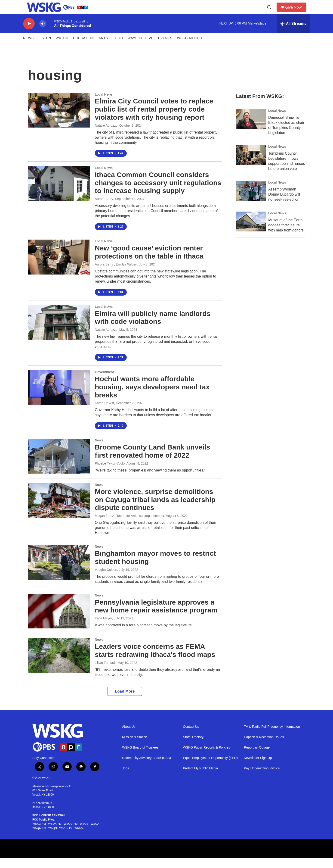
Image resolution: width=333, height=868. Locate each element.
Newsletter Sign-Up (258, 768)
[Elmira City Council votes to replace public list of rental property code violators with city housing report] (59, 120)
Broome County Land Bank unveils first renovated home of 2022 (152, 461)
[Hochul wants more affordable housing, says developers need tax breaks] (59, 398)
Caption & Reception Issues (264, 747)
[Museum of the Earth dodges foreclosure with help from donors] (251, 232)
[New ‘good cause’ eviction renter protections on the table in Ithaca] (59, 267)
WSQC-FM (39, 838)
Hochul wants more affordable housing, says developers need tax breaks (152, 397)
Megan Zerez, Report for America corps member (129, 526)
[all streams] (293, 34)
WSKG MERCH (190, 48)
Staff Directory (193, 747)
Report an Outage (257, 757)
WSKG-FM (39, 834)
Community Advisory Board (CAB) (146, 768)
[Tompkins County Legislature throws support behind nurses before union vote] (251, 165)
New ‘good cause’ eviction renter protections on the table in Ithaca (149, 262)
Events (165, 48)
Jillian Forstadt (105, 673)
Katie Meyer (103, 628)
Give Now (296, 12)
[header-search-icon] (271, 12)
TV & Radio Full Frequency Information (272, 737)
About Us (129, 737)
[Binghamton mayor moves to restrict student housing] (59, 572)
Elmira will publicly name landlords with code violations (153, 328)
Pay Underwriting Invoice (262, 778)
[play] (29, 34)
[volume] (43, 34)
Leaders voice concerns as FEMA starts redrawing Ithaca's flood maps (155, 660)
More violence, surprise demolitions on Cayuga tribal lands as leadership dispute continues (155, 510)
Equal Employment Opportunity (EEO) (210, 768)
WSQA (95, 834)
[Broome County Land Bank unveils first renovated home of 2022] (59, 466)
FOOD (118, 48)
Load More (125, 701)
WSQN (53, 838)
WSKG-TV (66, 838)
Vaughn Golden (106, 580)
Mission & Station (135, 747)
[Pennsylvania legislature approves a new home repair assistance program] (59, 621)
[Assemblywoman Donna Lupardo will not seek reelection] (251, 201)
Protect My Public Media (200, 778)
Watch (62, 48)
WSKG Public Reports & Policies (206, 757)
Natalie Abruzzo (106, 135)
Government (104, 382)
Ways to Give (141, 48)
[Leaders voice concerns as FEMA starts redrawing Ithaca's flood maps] (59, 665)
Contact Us (191, 737)
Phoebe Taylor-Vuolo (110, 473)
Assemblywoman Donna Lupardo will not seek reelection (284, 205)
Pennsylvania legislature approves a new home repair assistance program (156, 616)
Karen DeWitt (104, 413)
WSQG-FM (71, 834)
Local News (104, 104)
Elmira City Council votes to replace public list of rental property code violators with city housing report (154, 119)
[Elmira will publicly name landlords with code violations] (59, 332)
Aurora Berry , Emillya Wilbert (116, 274)
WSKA (79, 838)
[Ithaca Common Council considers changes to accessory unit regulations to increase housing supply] (59, 194)
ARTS (103, 48)
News (28, 48)
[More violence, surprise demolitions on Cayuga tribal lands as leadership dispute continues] (59, 510)
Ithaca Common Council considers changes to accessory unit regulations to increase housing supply (158, 193)
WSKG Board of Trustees (140, 757)
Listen (45, 48)
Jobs (126, 778)
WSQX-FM (55, 834)
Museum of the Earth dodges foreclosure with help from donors (286, 235)
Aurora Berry (104, 209)
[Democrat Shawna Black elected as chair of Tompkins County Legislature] (251, 129)
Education (83, 48)
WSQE (84, 834)
